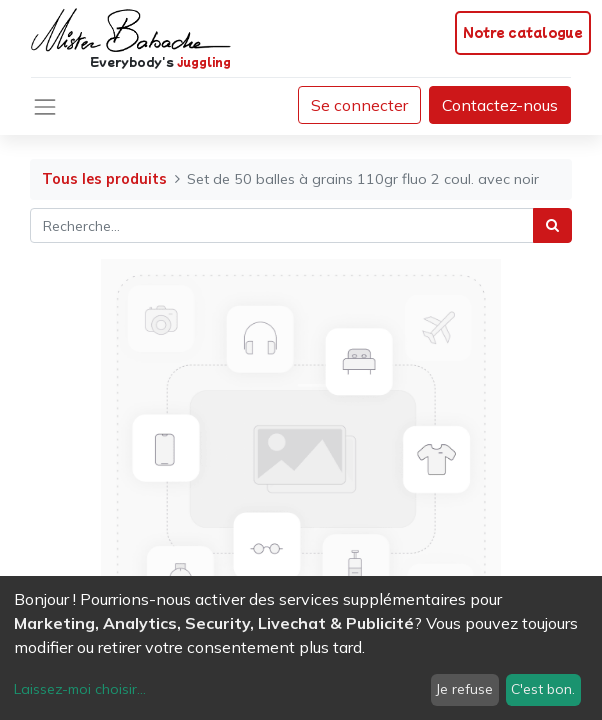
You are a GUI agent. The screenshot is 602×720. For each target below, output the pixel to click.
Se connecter (359, 105)
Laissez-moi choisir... (80, 689)
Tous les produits (104, 179)
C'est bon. (543, 689)
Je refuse (464, 689)
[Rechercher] (552, 225)
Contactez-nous (500, 105)
